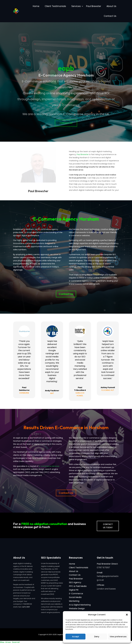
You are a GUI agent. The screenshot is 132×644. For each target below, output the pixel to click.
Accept (76, 637)
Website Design (77, 609)
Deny (97, 637)
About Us (111, 6)
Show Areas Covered (10, 642)
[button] (127, 615)
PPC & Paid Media (78, 586)
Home (36, 6)
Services (76, 6)
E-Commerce (76, 594)
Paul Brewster (94, 6)
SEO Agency (75, 582)
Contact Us (110, 16)
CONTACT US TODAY (108, 526)
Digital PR (74, 590)
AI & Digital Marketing (80, 605)
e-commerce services (49, 466)
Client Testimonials (55, 6)
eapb (66, 75)
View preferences (118, 637)
